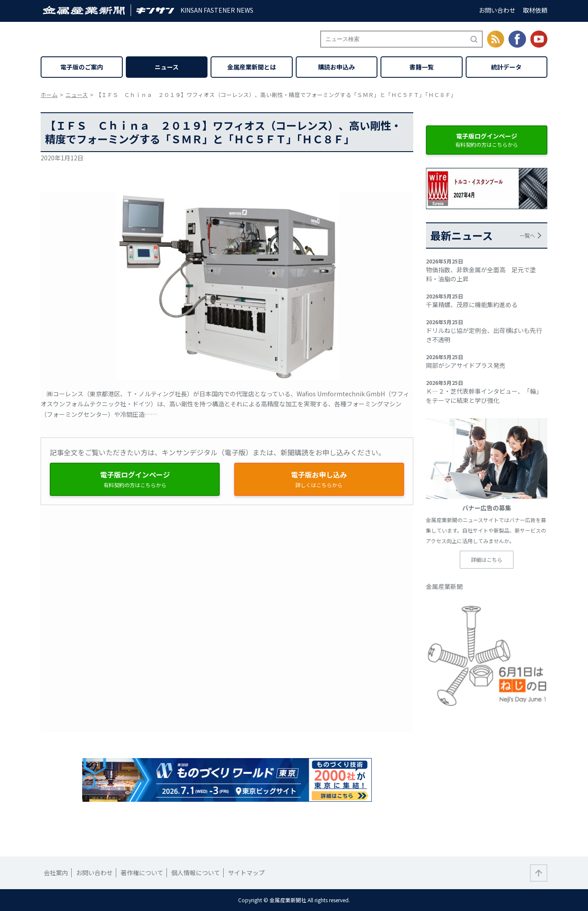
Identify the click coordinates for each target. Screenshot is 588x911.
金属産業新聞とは (252, 67)
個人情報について (196, 873)
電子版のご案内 (82, 67)
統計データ (506, 67)
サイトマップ (246, 873)
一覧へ (527, 235)
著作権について (142, 873)
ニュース (167, 67)
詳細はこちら (487, 559)
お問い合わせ (497, 10)
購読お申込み (336, 67)
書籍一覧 (422, 67)
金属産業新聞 (444, 586)
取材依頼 (535, 10)
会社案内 (56, 873)
